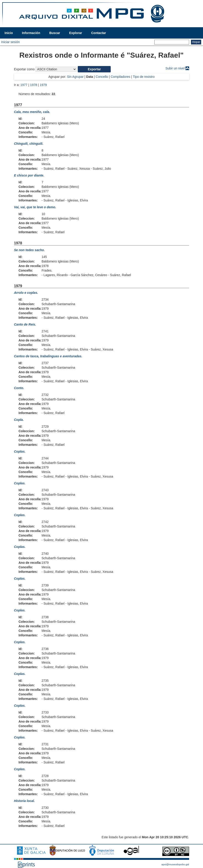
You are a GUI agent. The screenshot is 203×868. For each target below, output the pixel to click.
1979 (43, 85)
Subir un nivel (175, 68)
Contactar (99, 33)
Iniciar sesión (10, 42)
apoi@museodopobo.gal (175, 864)
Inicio (9, 33)
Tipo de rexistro (144, 77)
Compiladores (120, 77)
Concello (102, 77)
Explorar (76, 33)
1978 (34, 85)
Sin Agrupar (75, 77)
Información (31, 33)
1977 (24, 85)
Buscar (55, 33)
